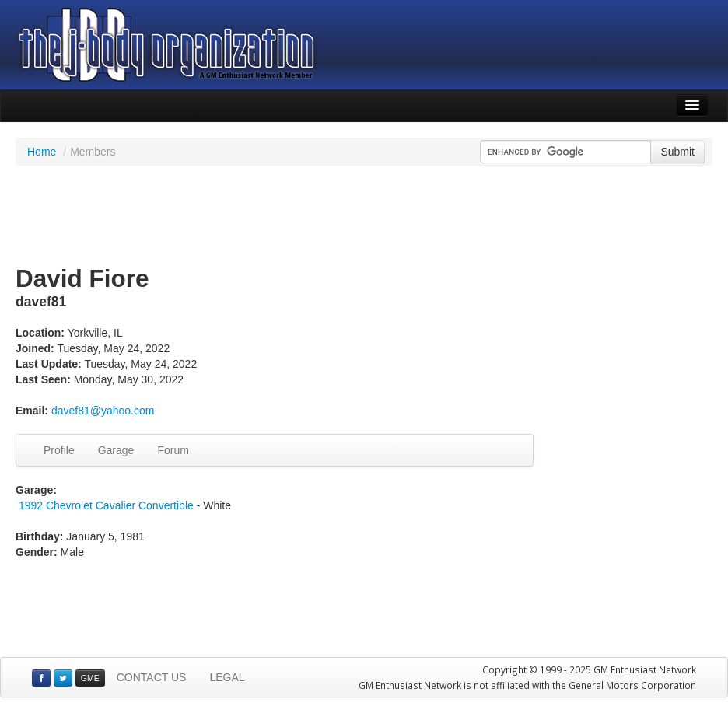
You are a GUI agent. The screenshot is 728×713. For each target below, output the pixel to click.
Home (42, 152)
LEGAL (227, 677)
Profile (59, 450)
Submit (677, 152)
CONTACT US (152, 677)
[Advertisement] (364, 216)
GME (90, 678)
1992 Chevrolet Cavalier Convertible (106, 505)
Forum (173, 450)
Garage (116, 450)
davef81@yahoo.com (103, 411)
